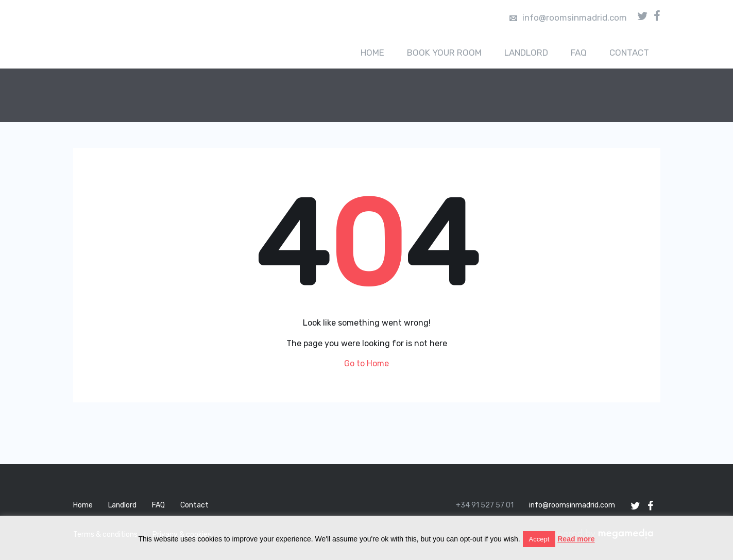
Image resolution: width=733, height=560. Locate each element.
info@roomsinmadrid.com (568, 18)
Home (372, 53)
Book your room (444, 53)
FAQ (579, 53)
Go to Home (366, 363)
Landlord (526, 53)
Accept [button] (539, 539)
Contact (629, 53)
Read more (576, 539)
